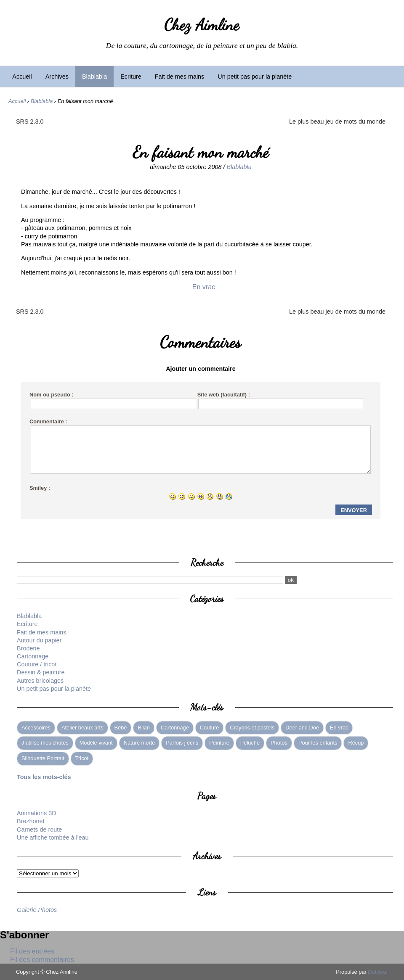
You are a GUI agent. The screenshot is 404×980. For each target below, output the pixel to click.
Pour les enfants (318, 743)
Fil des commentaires (42, 960)
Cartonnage (33, 656)
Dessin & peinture (41, 672)
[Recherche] (150, 580)
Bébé (121, 728)
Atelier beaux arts (82, 728)
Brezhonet (31, 821)
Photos (279, 743)
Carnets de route (39, 829)
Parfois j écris (182, 743)
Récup (356, 743)
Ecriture (131, 77)
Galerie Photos (37, 910)
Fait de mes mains (180, 77)
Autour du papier (39, 640)
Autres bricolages (40, 681)
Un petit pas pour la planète (255, 77)
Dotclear (378, 972)
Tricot (82, 758)
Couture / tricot (37, 664)
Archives (57, 77)
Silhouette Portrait (43, 758)
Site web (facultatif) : (224, 395)
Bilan (144, 728)
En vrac (204, 287)
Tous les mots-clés (44, 777)
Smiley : (40, 488)
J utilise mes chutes (45, 743)
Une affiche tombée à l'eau (53, 837)
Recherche (207, 562)
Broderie (28, 648)
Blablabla (94, 77)
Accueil (22, 77)
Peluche (250, 743)
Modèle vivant (96, 743)
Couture (210, 728)
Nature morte (140, 743)
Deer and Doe (302, 728)
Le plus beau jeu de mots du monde (337, 122)
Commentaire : (48, 421)
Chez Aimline (202, 25)
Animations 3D (37, 813)
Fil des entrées (32, 951)
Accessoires (36, 728)
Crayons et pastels (252, 728)
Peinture (219, 743)
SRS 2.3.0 (30, 122)
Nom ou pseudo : (52, 395)
